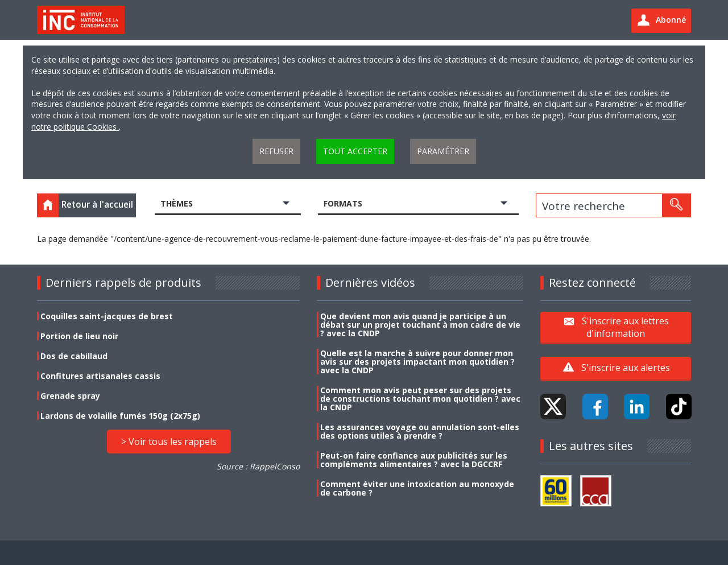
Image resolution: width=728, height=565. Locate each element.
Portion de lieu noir (79, 336)
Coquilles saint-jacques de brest (107, 316)
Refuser (276, 151)
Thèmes (177, 203)
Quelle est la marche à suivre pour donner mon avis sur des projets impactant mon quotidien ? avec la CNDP (417, 362)
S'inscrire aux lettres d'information (625, 327)
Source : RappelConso (258, 466)
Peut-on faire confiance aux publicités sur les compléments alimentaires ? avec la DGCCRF (414, 460)
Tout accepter (355, 151)
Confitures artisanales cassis (100, 376)
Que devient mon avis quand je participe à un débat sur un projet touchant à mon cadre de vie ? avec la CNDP (420, 325)
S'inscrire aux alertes (626, 368)
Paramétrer (443, 151)
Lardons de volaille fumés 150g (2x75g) (120, 416)
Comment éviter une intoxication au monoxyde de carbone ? (417, 488)
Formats (343, 203)
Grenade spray (70, 396)
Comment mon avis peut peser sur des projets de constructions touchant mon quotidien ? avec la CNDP (420, 399)
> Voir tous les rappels (169, 442)
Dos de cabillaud (74, 356)
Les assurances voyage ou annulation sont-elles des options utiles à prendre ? (420, 431)
